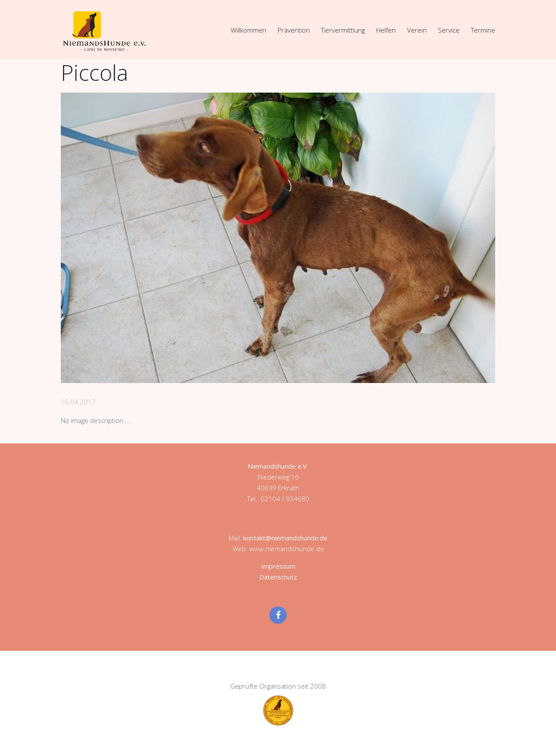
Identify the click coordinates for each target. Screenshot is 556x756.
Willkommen (248, 30)
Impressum (278, 566)
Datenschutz (278, 577)
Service (449, 30)
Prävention (294, 30)
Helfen (386, 30)
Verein (417, 30)
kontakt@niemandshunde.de (285, 538)
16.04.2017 (78, 402)
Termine (483, 30)
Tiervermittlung (343, 30)
